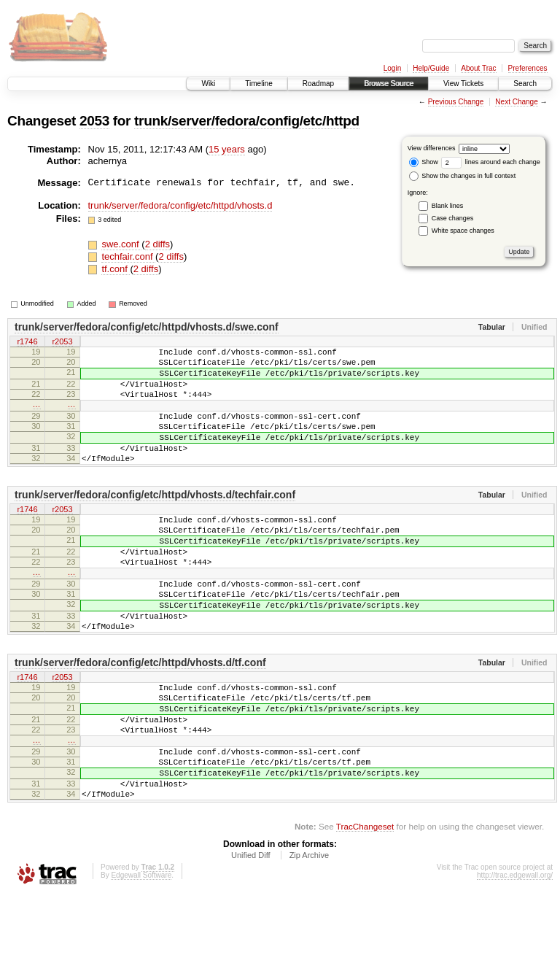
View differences (432, 148)
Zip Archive (309, 934)
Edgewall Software (141, 954)
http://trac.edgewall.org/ (515, 954)
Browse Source (389, 84)
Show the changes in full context (463, 176)
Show (424, 162)
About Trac (478, 68)
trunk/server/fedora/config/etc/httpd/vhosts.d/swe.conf (147, 327)
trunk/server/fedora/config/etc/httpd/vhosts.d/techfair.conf (155, 521)
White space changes (463, 231)
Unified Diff (251, 934)
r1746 (27, 342)
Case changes (453, 218)
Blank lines (448, 206)
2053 (94, 121)
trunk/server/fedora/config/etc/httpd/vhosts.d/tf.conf (140, 715)
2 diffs (157, 244)
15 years (227, 149)
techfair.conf (128, 256)
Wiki (208, 84)
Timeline (258, 84)
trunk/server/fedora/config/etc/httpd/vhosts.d (180, 205)
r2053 (62, 342)
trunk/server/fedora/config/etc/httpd (247, 121)
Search (525, 84)
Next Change (516, 102)
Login (392, 68)
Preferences (528, 68)
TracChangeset (365, 905)
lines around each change (491, 162)
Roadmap (318, 84)
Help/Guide (431, 68)
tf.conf (116, 269)
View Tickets (463, 84)
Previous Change (456, 102)
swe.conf (121, 244)
